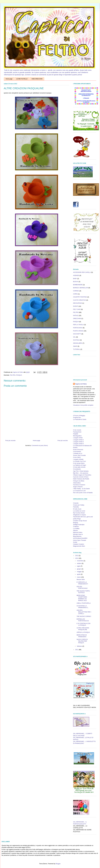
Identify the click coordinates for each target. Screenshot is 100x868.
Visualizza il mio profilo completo (83, 405)
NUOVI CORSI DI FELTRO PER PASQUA (82, 641)
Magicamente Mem (79, 546)
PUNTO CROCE (78, 331)
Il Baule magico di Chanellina (82, 475)
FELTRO (13, 375)
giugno (79, 569)
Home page (9, 79)
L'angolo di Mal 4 (78, 444)
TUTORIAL (77, 349)
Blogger (58, 864)
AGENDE (76, 275)
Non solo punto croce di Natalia (83, 493)
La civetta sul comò (79, 511)
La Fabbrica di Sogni (80, 465)
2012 (77, 558)
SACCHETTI (77, 334)
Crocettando (77, 469)
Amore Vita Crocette (79, 455)
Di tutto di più (77, 509)
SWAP (75, 346)
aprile (79, 574)
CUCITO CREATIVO (80, 300)
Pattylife (76, 434)
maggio (79, 572)
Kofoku (75, 448)
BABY (75, 279)
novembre (80, 561)
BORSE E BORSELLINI (81, 288)
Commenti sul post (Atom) (40, 445)
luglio (79, 566)
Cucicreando (77, 451)
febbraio (80, 646)
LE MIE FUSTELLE (22, 79)
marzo (79, 577)
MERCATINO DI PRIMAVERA (82, 636)
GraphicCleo (77, 417)
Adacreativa (77, 483)
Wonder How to (78, 534)
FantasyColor (77, 432)
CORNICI (76, 291)
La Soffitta (76, 529)
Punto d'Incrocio (78, 450)
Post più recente (10, 441)
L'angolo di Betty (78, 459)
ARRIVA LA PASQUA (83, 632)
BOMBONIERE (78, 285)
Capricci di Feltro (81, 384)
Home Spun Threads (80, 540)
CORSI (75, 294)
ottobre (79, 563)
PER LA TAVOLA (78, 325)
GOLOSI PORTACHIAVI (82, 587)
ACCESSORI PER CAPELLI (82, 272)
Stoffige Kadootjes (79, 525)
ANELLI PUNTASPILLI (84, 603)
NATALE (76, 315)
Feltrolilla (76, 507)
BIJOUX (76, 282)
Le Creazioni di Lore (79, 491)
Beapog (76, 523)
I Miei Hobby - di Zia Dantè (81, 489)
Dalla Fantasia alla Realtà (81, 479)
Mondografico (77, 436)
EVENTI (76, 306)
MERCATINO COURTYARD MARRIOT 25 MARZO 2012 (82, 598)
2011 (77, 650)
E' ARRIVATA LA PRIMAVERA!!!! (82, 583)
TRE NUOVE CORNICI (84, 616)
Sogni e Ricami (78, 487)
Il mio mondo (77, 430)
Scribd (75, 542)
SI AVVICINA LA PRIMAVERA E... (83, 607)
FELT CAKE (77, 309)
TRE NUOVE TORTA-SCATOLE (83, 592)
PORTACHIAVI (78, 328)
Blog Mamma (77, 536)
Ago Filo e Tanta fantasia (81, 471)
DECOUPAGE (78, 303)
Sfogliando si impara (79, 515)
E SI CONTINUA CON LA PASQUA (83, 624)
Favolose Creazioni (79, 485)
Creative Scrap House (80, 521)
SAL (74, 337)
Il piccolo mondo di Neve (81, 477)
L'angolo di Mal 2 (78, 440)
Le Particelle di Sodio (80, 419)
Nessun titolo (81, 579)
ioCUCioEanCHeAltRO (80, 538)
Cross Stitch (77, 457)
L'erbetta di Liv (78, 453)
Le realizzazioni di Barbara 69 (82, 446)
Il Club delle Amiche (79, 467)
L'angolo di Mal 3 (78, 442)
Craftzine (76, 526)
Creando (76, 503)
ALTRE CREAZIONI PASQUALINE (83, 629)
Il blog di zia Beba (79, 481)
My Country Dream (79, 513)
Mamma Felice (78, 532)
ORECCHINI (77, 318)
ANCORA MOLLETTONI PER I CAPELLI (84, 612)
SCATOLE (76, 340)
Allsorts (75, 530)
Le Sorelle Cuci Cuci (79, 461)
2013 (77, 556)
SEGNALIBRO (78, 343)
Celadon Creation (79, 544)
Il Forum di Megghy (79, 416)
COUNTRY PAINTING (80, 297)
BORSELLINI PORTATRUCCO (83, 620)
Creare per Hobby (79, 505)
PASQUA (19, 375)
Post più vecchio (63, 441)
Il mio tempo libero (79, 463)
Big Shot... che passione (81, 473)
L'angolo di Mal (78, 438)
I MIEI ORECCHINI (37, 79)
